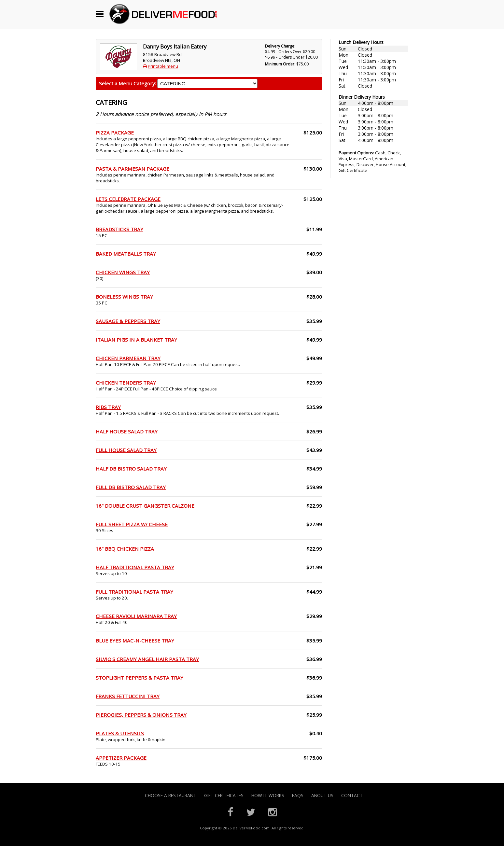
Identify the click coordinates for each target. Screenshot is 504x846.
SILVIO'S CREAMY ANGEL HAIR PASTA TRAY (147, 659)
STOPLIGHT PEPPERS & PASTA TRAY (140, 678)
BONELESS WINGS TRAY (124, 297)
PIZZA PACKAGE (115, 133)
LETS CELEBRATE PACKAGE (128, 199)
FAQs (298, 795)
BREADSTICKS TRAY (119, 229)
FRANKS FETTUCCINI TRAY (128, 696)
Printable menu (163, 66)
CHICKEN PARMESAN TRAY (128, 358)
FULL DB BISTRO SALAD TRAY (131, 487)
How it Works (268, 795)
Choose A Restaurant (171, 795)
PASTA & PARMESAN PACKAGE (133, 169)
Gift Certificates (224, 795)
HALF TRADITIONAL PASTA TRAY (135, 567)
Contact (352, 795)
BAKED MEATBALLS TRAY (126, 254)
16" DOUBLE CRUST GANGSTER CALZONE (145, 506)
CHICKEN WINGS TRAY (123, 272)
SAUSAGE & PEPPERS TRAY (128, 321)
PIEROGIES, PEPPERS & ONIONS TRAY (141, 715)
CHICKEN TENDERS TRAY (126, 383)
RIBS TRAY (108, 407)
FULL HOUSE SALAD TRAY (126, 450)
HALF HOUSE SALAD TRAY (127, 431)
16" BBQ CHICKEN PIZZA (125, 549)
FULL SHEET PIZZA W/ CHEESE (132, 524)
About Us (322, 795)
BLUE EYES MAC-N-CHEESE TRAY (135, 641)
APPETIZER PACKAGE (121, 758)
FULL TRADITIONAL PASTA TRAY (134, 592)
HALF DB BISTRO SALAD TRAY (131, 469)
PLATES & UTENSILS (120, 733)
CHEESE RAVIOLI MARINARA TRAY (136, 616)
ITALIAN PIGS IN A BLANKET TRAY (136, 340)
